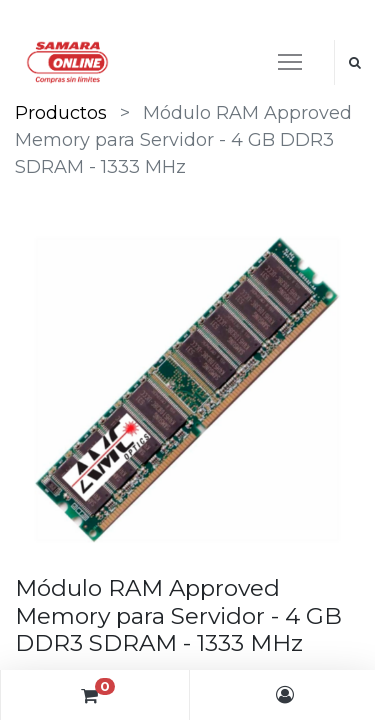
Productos (61, 113)
